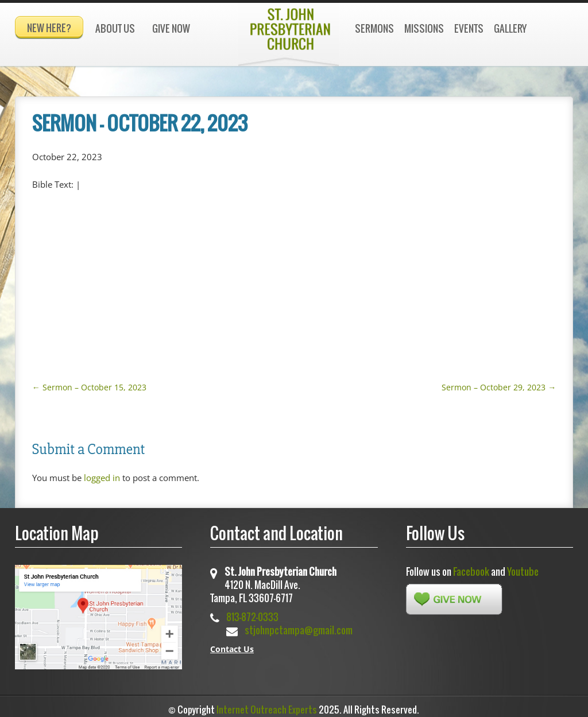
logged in (102, 472)
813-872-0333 (252, 612)
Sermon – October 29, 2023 (499, 382)
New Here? (49, 28)
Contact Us (232, 644)
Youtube (523, 566)
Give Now (171, 28)
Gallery (510, 28)
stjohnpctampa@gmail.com (299, 625)
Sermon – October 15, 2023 (89, 382)
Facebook (471, 566)
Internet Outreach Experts (267, 704)
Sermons (374, 28)
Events (469, 28)
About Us (115, 28)
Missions (424, 28)
